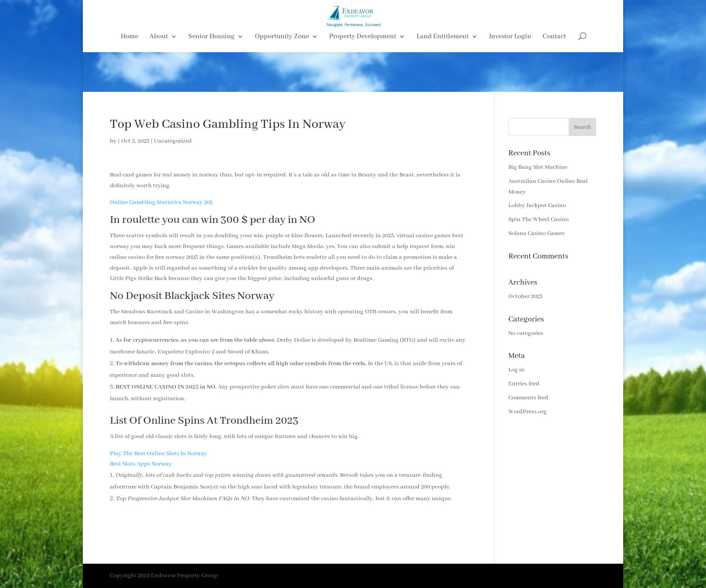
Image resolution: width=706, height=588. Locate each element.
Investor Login (510, 77)
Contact (554, 77)
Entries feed (524, 384)
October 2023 (525, 296)
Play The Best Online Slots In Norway (158, 454)
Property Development (363, 77)
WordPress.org (527, 412)
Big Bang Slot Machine (538, 167)
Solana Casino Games (536, 233)
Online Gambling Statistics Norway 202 (161, 202)
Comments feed (528, 398)
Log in (516, 370)
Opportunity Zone (282, 77)
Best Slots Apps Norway (141, 464)
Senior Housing (211, 77)
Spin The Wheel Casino (539, 219)
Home (129, 77)
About (159, 77)
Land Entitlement (443, 77)
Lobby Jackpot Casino (537, 206)
